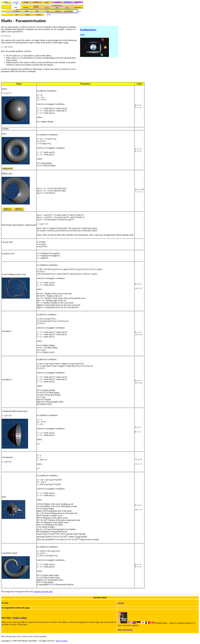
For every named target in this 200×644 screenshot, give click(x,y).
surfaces (78, 11)
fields (37, 11)
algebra (6, 2)
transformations (57, 6)
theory (67, 8)
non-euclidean (68, 11)
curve (17, 15)
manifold (38, 15)
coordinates (16, 11)
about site (78, 2)
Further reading (20, 618)
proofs (47, 2)
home (82, 35)
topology (26, 2)
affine (57, 8)
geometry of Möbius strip (7, 209)
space (16, 7)
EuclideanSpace (88, 30)
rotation (47, 8)
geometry (16, 2)
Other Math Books (125, 630)
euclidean (58, 11)
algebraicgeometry (36, 7)
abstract (36, 2)
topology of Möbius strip (19, 209)
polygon (28, 15)
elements (26, 7)
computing (57, 2)
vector (47, 11)
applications (68, 2)
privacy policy (62, 641)
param (49, 15)
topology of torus (7, 168)
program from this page (43, 592)
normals (121, 603)
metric (27, 11)
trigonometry (78, 7)
